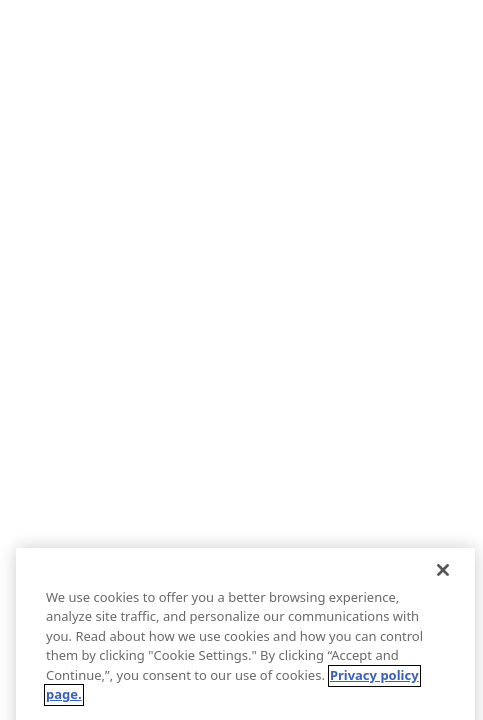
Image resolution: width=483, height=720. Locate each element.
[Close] (443, 580)
